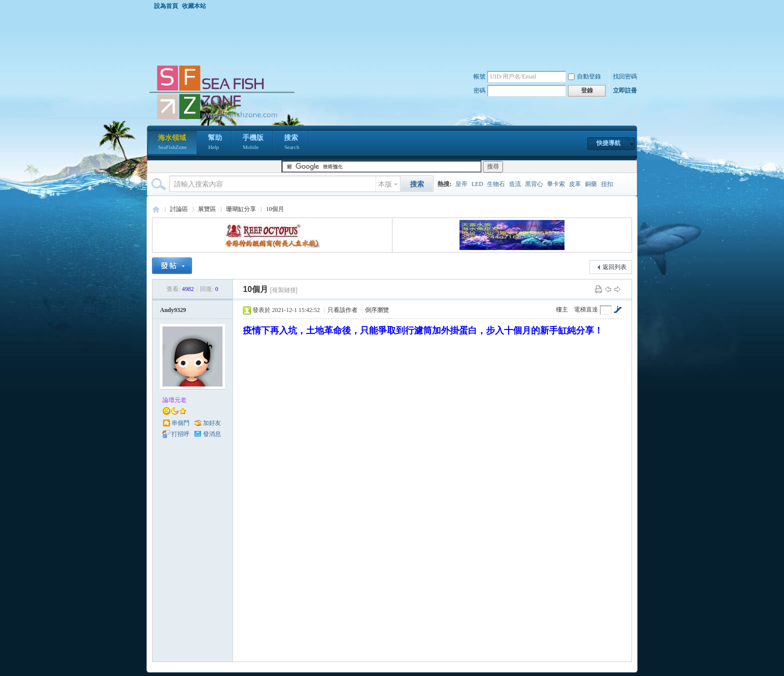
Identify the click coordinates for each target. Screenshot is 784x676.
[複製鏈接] (284, 290)
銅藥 (591, 184)
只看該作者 (342, 310)
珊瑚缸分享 (241, 209)
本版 (385, 184)
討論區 (179, 209)
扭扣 (607, 184)
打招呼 (180, 434)
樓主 (562, 309)
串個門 (180, 423)
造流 (515, 184)
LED (477, 184)
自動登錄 (584, 76)
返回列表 (614, 267)
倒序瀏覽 (377, 310)
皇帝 (461, 184)
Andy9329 (173, 310)
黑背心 (534, 184)
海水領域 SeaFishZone (156, 209)
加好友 (212, 423)
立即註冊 (625, 90)
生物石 (496, 184)
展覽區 (207, 209)
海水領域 (172, 143)
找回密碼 (625, 76)
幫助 (215, 143)
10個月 (275, 209)
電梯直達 (586, 309)
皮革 (575, 184)
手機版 (253, 143)
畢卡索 (556, 184)
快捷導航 (608, 143)
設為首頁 (166, 6)
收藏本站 (194, 6)
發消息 (212, 434)
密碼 (479, 90)
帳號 (479, 76)
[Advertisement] (394, 37)
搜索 (291, 143)
